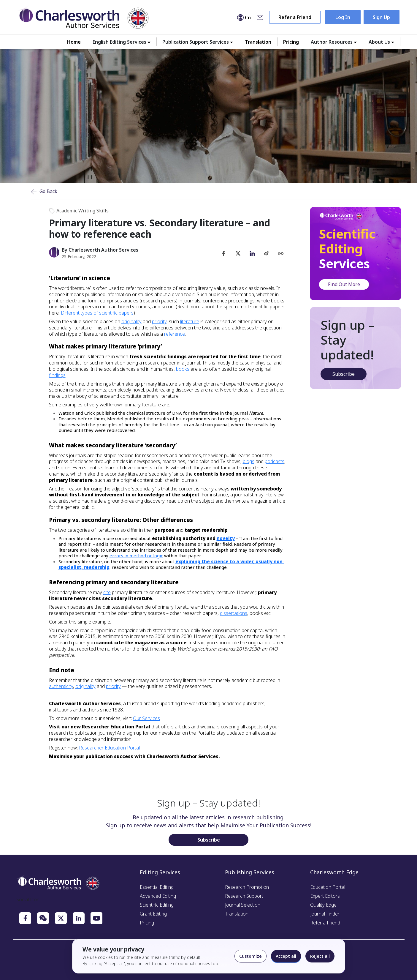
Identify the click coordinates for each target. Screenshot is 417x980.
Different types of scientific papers (97, 313)
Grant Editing (153, 914)
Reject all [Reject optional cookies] (320, 956)
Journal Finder (325, 914)
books (183, 369)
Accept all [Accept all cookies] (286, 956)
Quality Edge (323, 905)
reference (175, 334)
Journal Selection (243, 905)
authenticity (61, 686)
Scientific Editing (157, 905)
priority (159, 321)
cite (107, 592)
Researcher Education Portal (109, 748)
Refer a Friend (295, 17)
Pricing (291, 42)
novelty (226, 538)
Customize (250, 956)
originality (131, 321)
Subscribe (344, 374)
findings (57, 375)
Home (74, 42)
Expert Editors (325, 896)
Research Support (244, 896)
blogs (249, 461)
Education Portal (328, 887)
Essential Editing (157, 887)
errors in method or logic (136, 556)
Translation (258, 42)
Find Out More (344, 284)
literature (190, 321)
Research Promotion (247, 887)
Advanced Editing (158, 896)
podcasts (275, 461)
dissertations (234, 613)
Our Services (146, 718)
